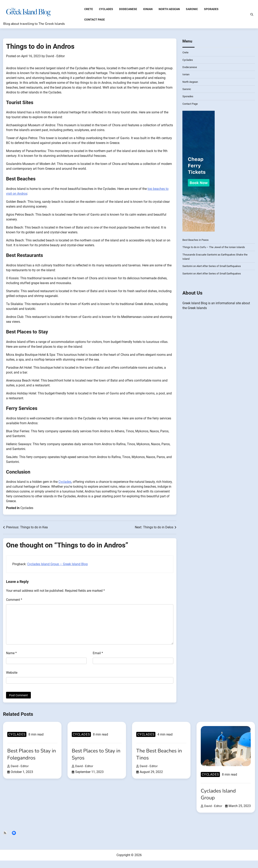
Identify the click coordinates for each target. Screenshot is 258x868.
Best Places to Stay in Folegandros (31, 756)
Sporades (211, 10)
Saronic (192, 10)
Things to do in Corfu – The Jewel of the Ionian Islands (216, 248)
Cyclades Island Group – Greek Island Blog (57, 565)
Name (11, 654)
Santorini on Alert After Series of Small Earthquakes (214, 267)
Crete (89, 10)
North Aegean (169, 10)
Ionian (148, 10)
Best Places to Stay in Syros (95, 756)
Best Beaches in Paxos (197, 241)
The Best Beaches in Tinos (161, 756)
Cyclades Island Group (220, 796)
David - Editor (55, 57)
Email (98, 654)
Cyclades (106, 10)
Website (12, 674)
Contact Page (95, 20)
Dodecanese (128, 10)
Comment (14, 601)
